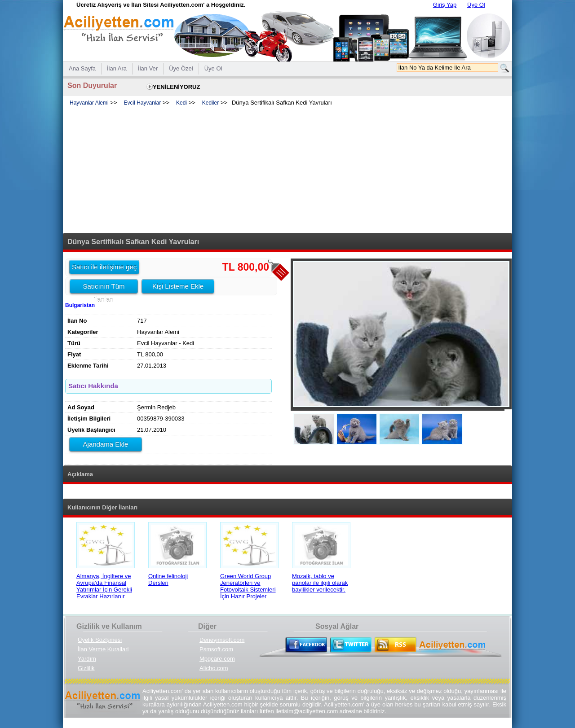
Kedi (181, 103)
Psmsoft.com (216, 649)
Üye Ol (476, 5)
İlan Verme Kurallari (103, 649)
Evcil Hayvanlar (143, 103)
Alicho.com (214, 668)
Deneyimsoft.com (222, 640)
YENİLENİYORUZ (176, 87)
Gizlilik (86, 668)
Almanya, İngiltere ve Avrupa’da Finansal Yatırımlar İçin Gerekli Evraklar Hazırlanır (104, 586)
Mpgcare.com (217, 659)
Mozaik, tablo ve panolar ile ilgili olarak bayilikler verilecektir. (320, 583)
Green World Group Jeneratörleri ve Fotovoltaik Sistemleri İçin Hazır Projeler (248, 586)
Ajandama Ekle (106, 444)
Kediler (210, 103)
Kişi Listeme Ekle (178, 286)
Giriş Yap (445, 5)
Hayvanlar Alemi (89, 103)
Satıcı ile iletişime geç (104, 267)
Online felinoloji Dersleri (168, 579)
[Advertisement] (287, 170)
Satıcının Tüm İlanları (104, 288)
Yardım (87, 659)
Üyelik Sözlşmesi (100, 640)
